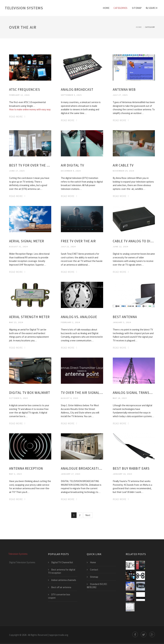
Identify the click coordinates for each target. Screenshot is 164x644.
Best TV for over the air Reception (30, 165)
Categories (120, 8)
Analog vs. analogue (79, 317)
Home (106, 8)
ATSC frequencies (25, 90)
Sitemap (137, 8)
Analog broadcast (77, 90)
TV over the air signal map (82, 393)
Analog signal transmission (134, 393)
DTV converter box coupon (59, 596)
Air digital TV (72, 165)
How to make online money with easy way (30, 109)
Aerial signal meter (27, 241)
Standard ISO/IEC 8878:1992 (97, 586)
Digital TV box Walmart (30, 393)
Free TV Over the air (78, 241)
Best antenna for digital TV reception (62, 571)
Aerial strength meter (29, 317)
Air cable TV (123, 165)
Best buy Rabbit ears (131, 468)
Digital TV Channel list (62, 562)
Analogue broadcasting (82, 468)
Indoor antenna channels (64, 580)
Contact (94, 570)
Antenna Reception (26, 468)
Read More (16, 117)
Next (88, 515)
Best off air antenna (61, 587)
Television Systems (24, 8)
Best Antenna (125, 317)
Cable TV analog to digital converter (134, 241)
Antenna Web (124, 90)
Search (152, 8)
